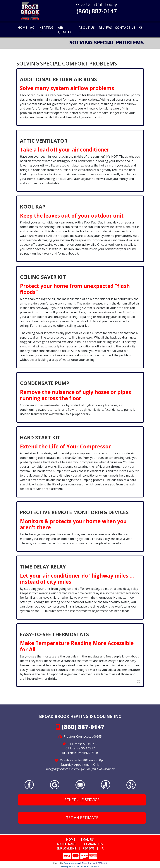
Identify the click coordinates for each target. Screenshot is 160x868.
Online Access (71, 863)
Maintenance (67, 844)
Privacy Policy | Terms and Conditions (80, 866)
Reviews (105, 28)
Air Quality (65, 30)
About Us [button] (87, 28)
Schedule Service (82, 800)
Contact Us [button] (125, 28)
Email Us (87, 840)
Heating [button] (47, 28)
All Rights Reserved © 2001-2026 (93, 863)
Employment (67, 848)
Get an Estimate (82, 818)
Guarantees (93, 844)
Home (22, 28)
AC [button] (32, 28)
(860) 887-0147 (97, 11)
